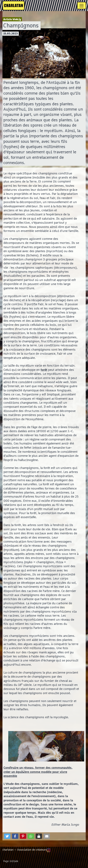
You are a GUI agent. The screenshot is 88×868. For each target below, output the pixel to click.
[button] (7, 836)
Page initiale (11, 861)
